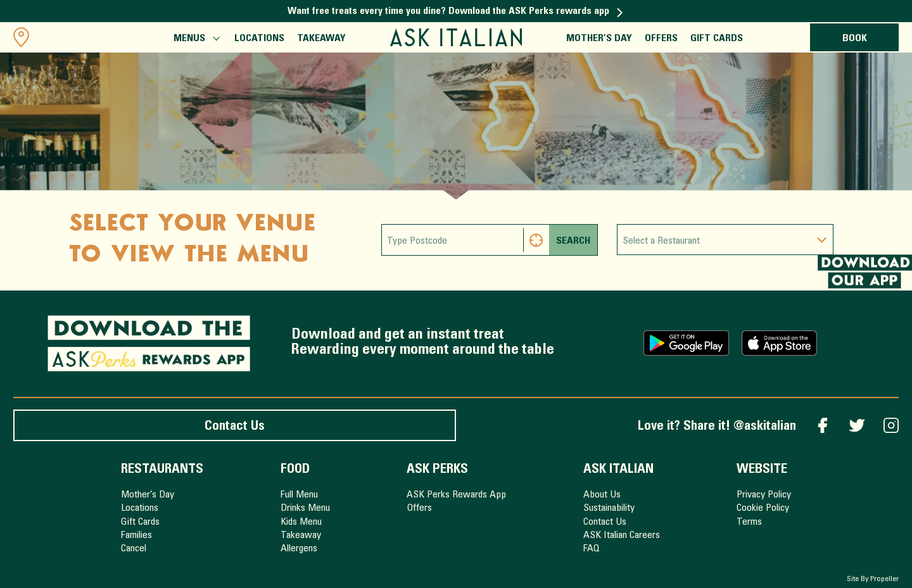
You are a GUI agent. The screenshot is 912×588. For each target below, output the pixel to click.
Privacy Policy (764, 495)
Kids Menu (301, 522)
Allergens (299, 549)
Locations (259, 39)
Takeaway (321, 39)
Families (136, 535)
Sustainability (609, 508)
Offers (661, 39)
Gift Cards (717, 39)
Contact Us (235, 427)
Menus (196, 40)
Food (295, 470)
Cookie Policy (763, 508)
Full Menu (299, 495)
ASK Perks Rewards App (456, 495)
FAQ (592, 549)
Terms (749, 522)
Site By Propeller (873, 579)
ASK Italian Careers (622, 535)
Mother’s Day (599, 39)
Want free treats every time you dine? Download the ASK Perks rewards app (455, 11)
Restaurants (162, 470)
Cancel (134, 549)
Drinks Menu (305, 508)
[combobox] (725, 240)
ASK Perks (437, 470)
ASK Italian (618, 470)
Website (762, 470)
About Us (602, 495)
